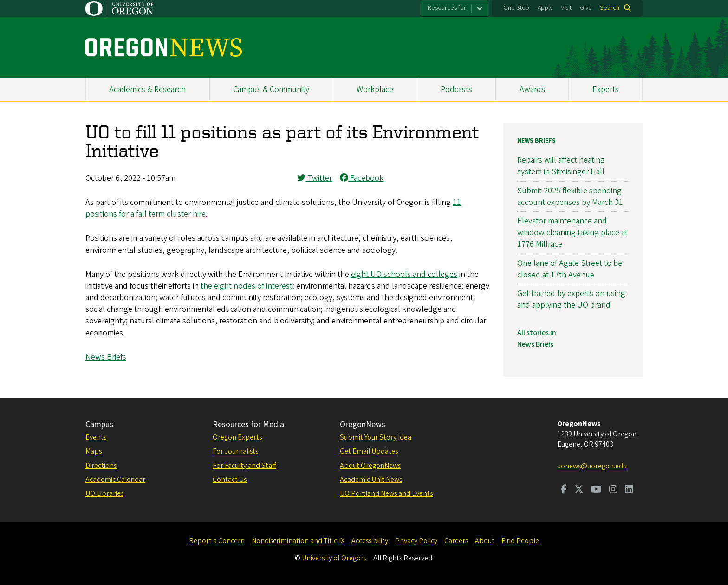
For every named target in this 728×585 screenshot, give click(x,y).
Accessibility (370, 541)
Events (96, 437)
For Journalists (235, 451)
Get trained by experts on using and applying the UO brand (571, 299)
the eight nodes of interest (247, 286)
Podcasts (456, 89)
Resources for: (448, 8)
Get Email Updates (369, 451)
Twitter (315, 178)
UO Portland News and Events (386, 493)
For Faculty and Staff (244, 466)
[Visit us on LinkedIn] (629, 490)
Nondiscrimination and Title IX (298, 541)
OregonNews (363, 424)
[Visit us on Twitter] (579, 490)
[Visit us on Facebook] (564, 490)
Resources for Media (248, 424)
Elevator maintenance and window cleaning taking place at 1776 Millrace (572, 233)
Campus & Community (271, 89)
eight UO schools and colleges (404, 274)
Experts (606, 89)
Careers (456, 541)
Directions (101, 466)
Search (610, 8)
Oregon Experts (237, 437)
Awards (532, 89)
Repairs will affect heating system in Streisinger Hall (561, 166)
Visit (566, 8)
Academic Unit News (371, 480)
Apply (545, 8)
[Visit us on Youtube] (596, 490)
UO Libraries (104, 493)
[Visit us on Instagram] (613, 490)
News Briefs (106, 357)
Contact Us (230, 480)
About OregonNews (370, 466)
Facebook (362, 178)
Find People (520, 541)
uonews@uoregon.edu (592, 466)
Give (586, 8)
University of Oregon (333, 558)
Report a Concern (217, 541)
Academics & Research (147, 89)
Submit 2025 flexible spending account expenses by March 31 (570, 197)
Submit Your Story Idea (376, 437)
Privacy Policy (416, 541)
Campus (99, 424)
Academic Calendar (115, 480)
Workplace (375, 89)
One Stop (516, 8)
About (485, 541)
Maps (94, 451)
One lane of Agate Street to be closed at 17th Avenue (570, 269)
